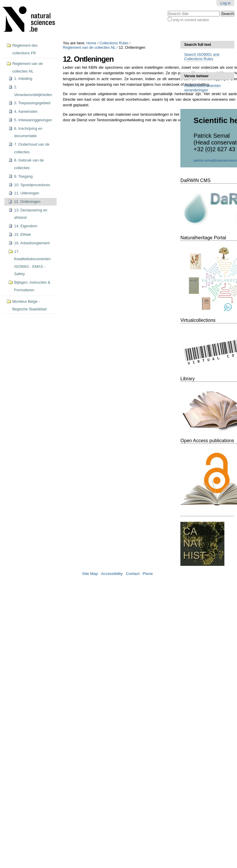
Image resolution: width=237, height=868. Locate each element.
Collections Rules (114, 43)
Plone (148, 574)
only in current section (191, 20)
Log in (225, 3)
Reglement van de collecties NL (89, 47)
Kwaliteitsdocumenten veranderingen (202, 88)
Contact (133, 574)
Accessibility (112, 574)
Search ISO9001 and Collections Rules (202, 57)
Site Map (90, 574)
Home (91, 43)
